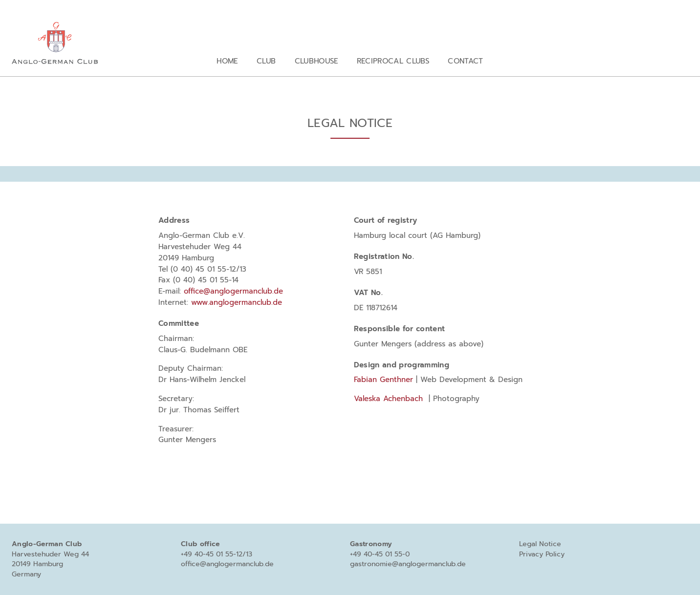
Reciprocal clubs (393, 61)
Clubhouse (317, 61)
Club (266, 61)
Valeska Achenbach (388, 398)
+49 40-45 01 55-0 (380, 554)
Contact (465, 61)
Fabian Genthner (383, 379)
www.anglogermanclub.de (237, 302)
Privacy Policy (542, 554)
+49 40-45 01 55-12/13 (217, 554)
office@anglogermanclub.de (235, 291)
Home (227, 61)
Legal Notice (540, 544)
